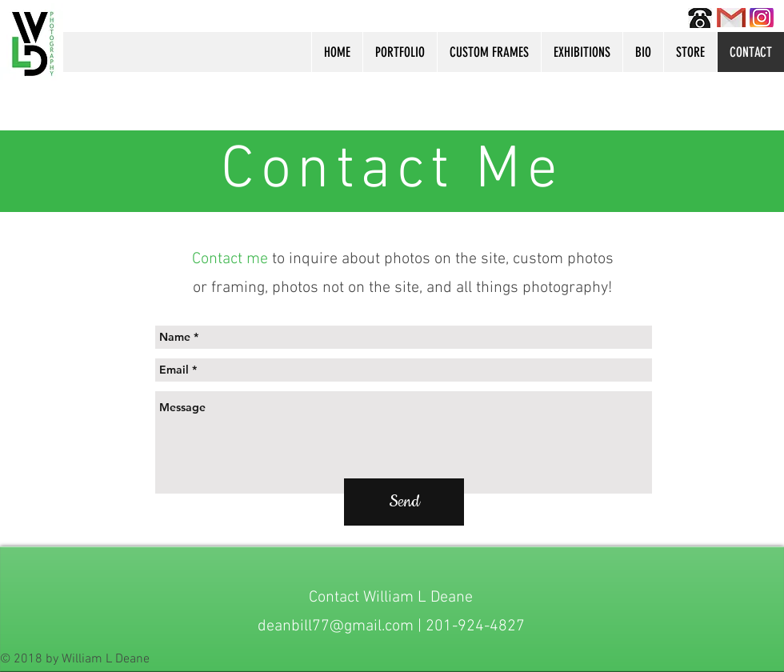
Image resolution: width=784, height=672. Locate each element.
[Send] (404, 502)
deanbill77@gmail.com (336, 626)
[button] (400, 52)
